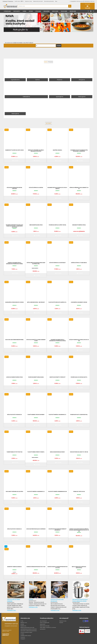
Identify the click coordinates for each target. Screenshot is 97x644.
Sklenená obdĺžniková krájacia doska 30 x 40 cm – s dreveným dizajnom (14, 226)
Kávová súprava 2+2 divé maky (57, 263)
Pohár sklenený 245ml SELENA (36, 377)
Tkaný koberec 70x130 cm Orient (36, 415)
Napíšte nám (23, 626)
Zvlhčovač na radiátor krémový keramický (57, 529)
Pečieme (31, 11)
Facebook (23, 637)
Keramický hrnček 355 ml (79, 225)
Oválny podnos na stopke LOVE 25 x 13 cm (79, 340)
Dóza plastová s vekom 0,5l (14, 415)
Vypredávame (7, 11)
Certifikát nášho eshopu (26, 636)
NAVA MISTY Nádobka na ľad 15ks (14, 491)
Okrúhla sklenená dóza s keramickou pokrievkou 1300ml (14, 263)
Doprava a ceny (28, 1)
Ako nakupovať (43, 621)
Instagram (23, 639)
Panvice (31, 599)
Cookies (22, 634)
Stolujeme (38, 11)
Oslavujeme (64, 11)
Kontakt (22, 624)
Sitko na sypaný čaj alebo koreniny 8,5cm (36, 340)
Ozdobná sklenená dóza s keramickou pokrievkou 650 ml (57, 340)
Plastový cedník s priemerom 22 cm (57, 491)
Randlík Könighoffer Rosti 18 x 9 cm (36, 567)
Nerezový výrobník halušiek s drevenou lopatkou (36, 151)
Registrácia (11, 1)
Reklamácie (43, 624)
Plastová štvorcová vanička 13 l (57, 302)
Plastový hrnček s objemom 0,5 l (57, 415)
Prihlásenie (5, 1)
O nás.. (22, 621)
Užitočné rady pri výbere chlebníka (14, 600)
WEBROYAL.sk (5, 635)
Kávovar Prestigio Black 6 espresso (36, 529)
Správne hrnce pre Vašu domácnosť (57, 600)
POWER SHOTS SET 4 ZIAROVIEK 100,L (79, 415)
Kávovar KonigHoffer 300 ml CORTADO (14, 188)
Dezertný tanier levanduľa (14, 567)
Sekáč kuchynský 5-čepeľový (57, 377)
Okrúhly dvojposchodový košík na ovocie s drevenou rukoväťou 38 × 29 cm (79, 530)
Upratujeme (55, 11)
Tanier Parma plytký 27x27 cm (14, 452)
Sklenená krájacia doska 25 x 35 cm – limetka (57, 188)
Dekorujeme (73, 11)
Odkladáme (46, 11)
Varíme (24, 11)
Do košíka (15, 161)
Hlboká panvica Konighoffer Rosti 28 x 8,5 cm (57, 567)
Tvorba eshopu (6, 634)
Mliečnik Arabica (57, 150)
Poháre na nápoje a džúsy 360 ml (57, 225)
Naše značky (17, 11)
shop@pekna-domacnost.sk (77, 1)
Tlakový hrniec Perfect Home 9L (36, 452)
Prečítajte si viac (11, 610)
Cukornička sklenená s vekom (79, 302)
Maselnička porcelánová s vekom (14, 302)
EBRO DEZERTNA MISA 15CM (36, 225)
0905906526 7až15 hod (89, 1)
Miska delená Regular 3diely (57, 452)
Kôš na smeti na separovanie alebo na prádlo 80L (36, 263)
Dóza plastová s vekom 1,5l (14, 529)
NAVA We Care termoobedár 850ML (14, 340)
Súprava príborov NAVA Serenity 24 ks (79, 188)
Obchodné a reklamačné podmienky (29, 631)
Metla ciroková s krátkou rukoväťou (79, 567)
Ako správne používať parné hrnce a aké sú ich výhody (80, 600)
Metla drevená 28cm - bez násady (36, 302)
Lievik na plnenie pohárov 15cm (14, 377)
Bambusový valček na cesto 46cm (14, 150)
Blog (56, 1)
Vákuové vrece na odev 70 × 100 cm (79, 452)
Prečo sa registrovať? (45, 623)
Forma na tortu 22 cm (79, 491)
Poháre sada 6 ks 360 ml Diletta (79, 377)
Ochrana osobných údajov (26, 632)
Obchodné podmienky (49, 1)
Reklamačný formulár (38, 1)
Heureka (61, 623)
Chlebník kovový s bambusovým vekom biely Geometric (79, 151)
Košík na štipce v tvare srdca (79, 263)
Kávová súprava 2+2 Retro (36, 188)
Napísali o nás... (24, 623)
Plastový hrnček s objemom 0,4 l (36, 491)
